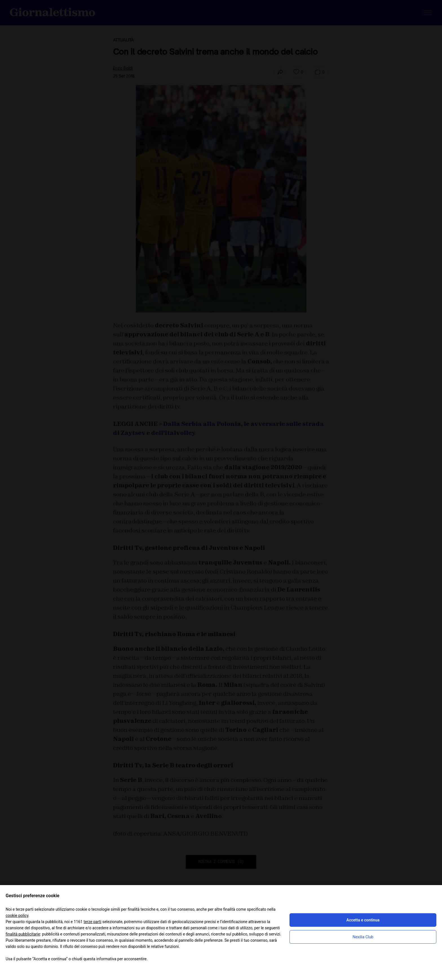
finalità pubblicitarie (23, 934)
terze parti (92, 922)
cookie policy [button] (17, 915)
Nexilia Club (363, 937)
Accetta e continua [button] (363, 920)
